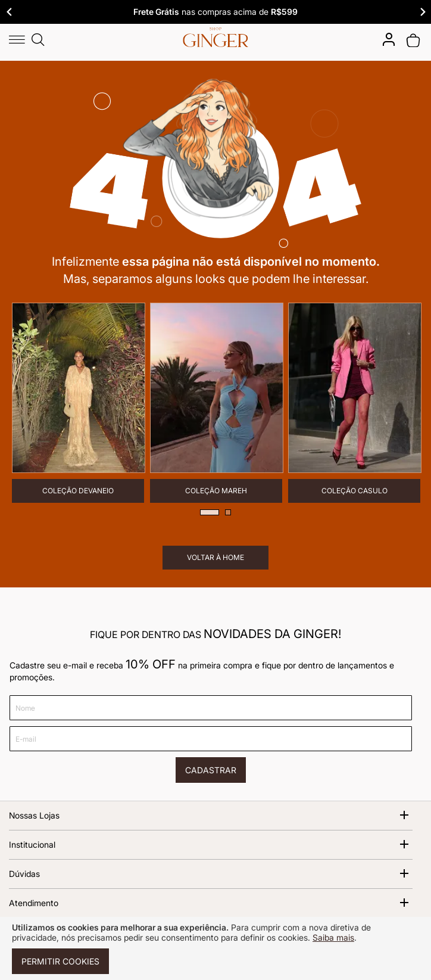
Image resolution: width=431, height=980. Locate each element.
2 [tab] (228, 512)
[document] (215, 948)
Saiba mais (333, 937)
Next (422, 12)
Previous (9, 12)
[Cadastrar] (211, 770)
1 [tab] (210, 512)
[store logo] (215, 37)
